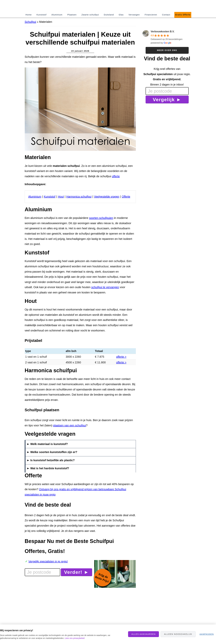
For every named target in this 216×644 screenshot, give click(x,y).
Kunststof (50, 197)
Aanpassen (207, 634)
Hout (61, 197)
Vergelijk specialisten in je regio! (48, 561)
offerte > (121, 357)
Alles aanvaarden (143, 634)
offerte (116, 176)
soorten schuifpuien (101, 218)
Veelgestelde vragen (107, 197)
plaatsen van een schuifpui (70, 425)
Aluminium (35, 197)
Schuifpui (30, 22)
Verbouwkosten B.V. (163, 32)
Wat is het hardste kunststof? (50, 468)
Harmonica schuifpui (79, 197)
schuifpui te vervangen (105, 287)
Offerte (126, 197)
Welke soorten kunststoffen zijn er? (54, 452)
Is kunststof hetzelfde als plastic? (52, 460)
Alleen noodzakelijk (178, 634)
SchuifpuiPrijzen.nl (50, 6)
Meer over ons (167, 50)
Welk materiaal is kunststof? (49, 444)
